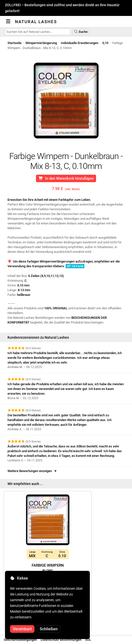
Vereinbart (22, 629)
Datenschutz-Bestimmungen (61, 640)
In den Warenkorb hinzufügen (66, 178)
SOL (88, 640)
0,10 (105, 43)
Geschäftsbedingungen (20, 640)
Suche (81, 32)
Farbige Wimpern (48, 570)
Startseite (14, 43)
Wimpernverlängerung (41, 43)
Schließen (49, 629)
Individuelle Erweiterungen (80, 43)
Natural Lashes (36, 22)
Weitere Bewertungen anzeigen (32, 471)
